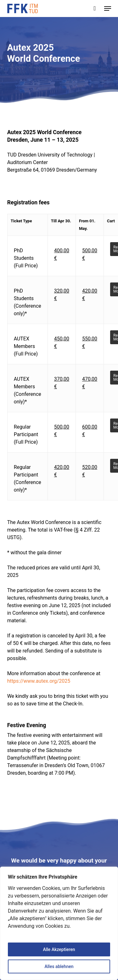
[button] (108, 9)
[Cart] (95, 9)
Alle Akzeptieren (59, 949)
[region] (59, 923)
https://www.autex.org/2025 (39, 681)
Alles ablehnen (59, 966)
